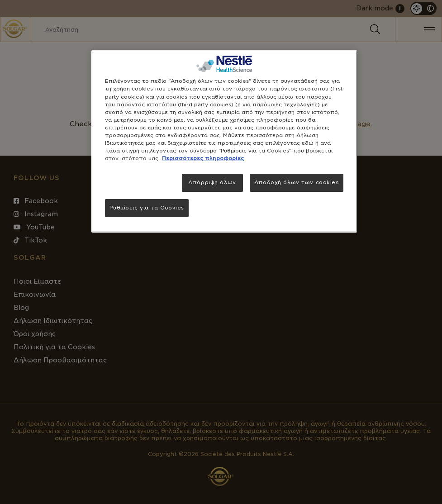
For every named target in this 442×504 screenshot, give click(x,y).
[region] (224, 141)
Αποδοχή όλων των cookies (297, 182)
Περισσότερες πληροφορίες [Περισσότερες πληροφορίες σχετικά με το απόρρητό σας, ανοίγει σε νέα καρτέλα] (203, 158)
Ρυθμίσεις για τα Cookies (147, 208)
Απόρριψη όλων (212, 182)
